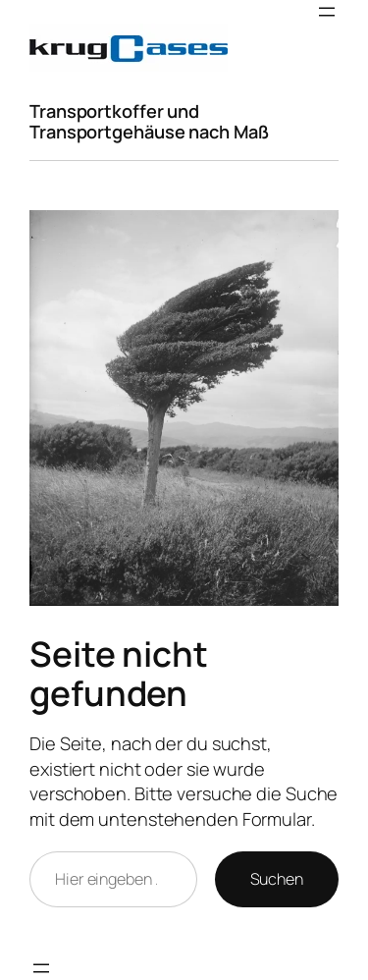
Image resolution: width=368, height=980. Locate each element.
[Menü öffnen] (327, 12)
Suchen (277, 879)
